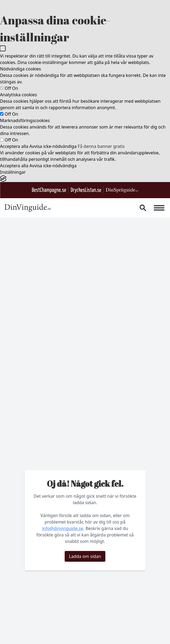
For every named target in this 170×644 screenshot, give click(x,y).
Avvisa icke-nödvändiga (53, 146)
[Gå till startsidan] (28, 208)
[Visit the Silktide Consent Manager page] (85, 179)
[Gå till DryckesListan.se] (86, 190)
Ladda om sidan (85, 556)
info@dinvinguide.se (63, 528)
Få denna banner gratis (101, 146)
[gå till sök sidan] (143, 208)
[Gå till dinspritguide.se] (122, 190)
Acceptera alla (14, 146)
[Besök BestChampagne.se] (49, 190)
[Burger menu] (159, 208)
